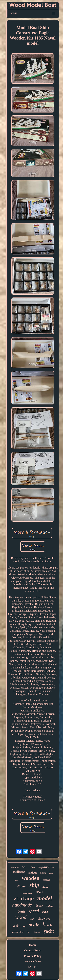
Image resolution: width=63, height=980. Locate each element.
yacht (49, 931)
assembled (18, 932)
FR (36, 967)
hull (17, 880)
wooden (31, 878)
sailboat (19, 872)
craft (16, 925)
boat (48, 924)
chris (32, 867)
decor (39, 906)
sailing (50, 906)
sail (24, 867)
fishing (43, 873)
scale (34, 925)
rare (45, 912)
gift (24, 926)
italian (45, 887)
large (51, 873)
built (32, 919)
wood (21, 917)
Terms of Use (33, 962)
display (22, 886)
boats (22, 911)
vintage (24, 899)
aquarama (46, 867)
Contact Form (33, 950)
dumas (37, 932)
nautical (15, 867)
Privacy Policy (33, 956)
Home (33, 945)
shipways (44, 918)
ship (34, 885)
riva (39, 892)
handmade (22, 905)
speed (34, 911)
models (46, 880)
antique (33, 873)
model (45, 898)
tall (29, 932)
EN (30, 967)
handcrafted (27, 893)
